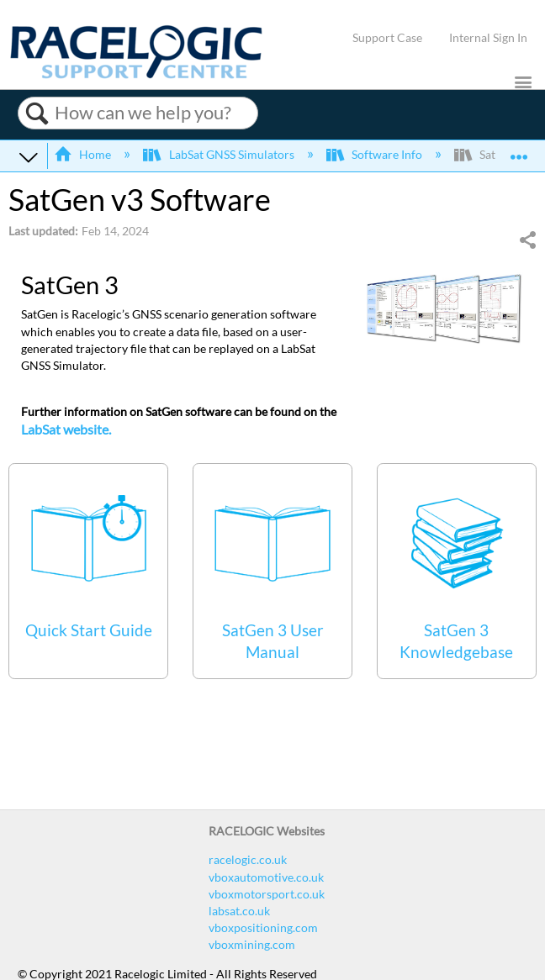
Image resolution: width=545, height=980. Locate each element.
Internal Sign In (488, 37)
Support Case (387, 37)
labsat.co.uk (239, 911)
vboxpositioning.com (263, 927)
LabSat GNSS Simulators (220, 154)
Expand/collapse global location (519, 151)
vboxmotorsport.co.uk (267, 894)
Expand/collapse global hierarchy (29, 156)
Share (527, 240)
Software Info (376, 154)
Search (37, 113)
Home (84, 154)
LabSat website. (66, 429)
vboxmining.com (252, 944)
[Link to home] (136, 74)
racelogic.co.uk (248, 859)
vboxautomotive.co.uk (266, 877)
